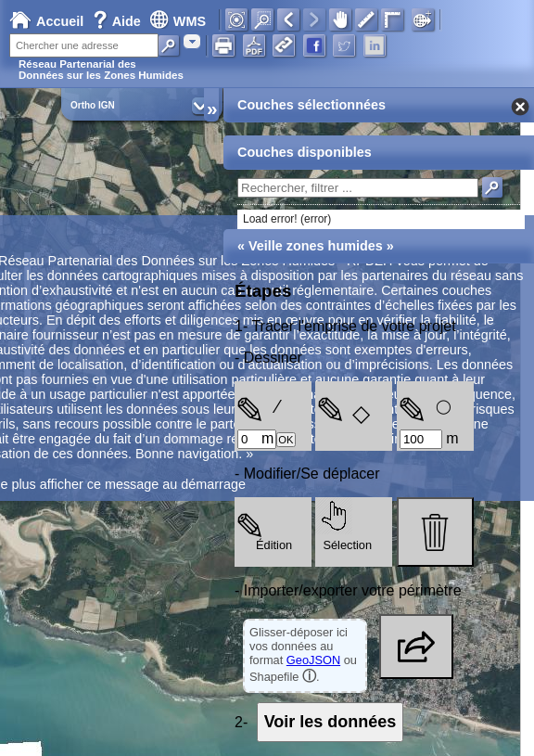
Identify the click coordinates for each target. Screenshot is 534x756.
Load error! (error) (287, 219)
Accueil (46, 21)
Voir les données (331, 722)
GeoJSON (313, 660)
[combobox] (192, 41)
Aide (119, 21)
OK (286, 440)
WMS (178, 21)
